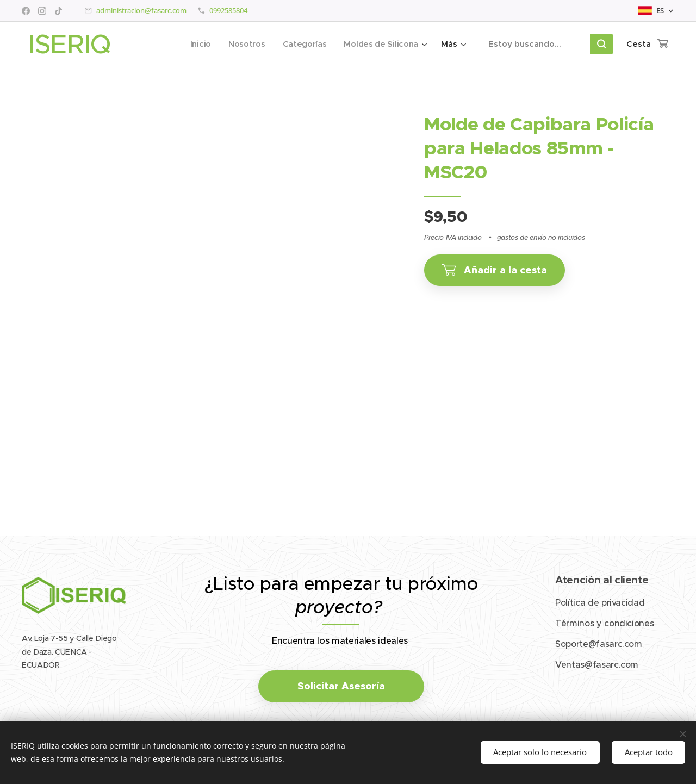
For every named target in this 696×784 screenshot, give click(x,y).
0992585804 (228, 10)
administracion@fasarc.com (141, 10)
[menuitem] (197, 44)
